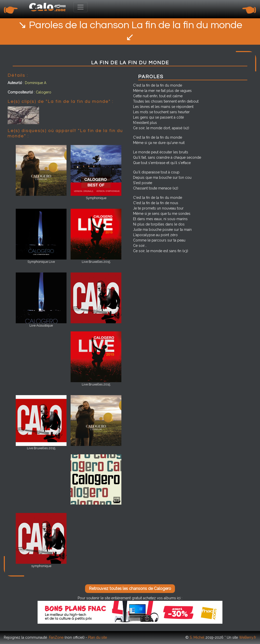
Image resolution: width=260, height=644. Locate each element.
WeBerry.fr (248, 637)
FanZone (56, 637)
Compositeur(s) (20, 92)
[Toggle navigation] (80, 7)
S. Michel (197, 637)
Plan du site (97, 637)
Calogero (44, 92)
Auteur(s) (15, 83)
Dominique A (36, 83)
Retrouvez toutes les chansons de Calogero (130, 589)
